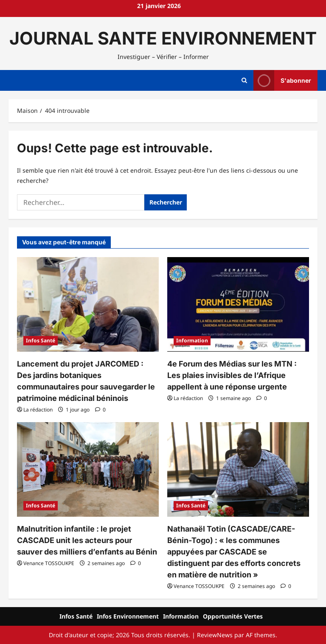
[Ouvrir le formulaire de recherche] (244, 81)
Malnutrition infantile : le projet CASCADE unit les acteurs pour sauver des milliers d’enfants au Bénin (87, 540)
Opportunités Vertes (233, 616)
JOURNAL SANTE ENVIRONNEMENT (163, 38)
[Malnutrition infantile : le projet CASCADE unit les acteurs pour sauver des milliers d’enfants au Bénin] (88, 469)
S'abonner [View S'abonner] (282, 80)
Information (192, 340)
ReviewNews (215, 635)
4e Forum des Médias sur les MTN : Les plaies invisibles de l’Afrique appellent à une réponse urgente (232, 375)
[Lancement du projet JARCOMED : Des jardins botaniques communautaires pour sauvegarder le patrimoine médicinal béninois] (88, 304)
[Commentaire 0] (100, 410)
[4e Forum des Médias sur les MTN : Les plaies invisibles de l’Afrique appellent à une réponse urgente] (238, 304)
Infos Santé (41, 340)
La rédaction (38, 410)
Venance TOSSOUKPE (49, 563)
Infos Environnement (128, 616)
